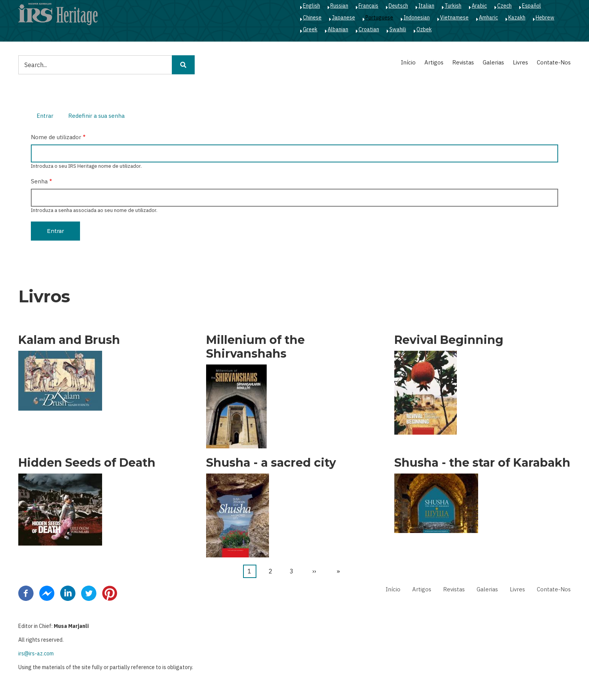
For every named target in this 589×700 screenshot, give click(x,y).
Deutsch (398, 6)
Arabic (479, 6)
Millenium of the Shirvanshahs (255, 347)
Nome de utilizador (56, 137)
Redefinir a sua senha (96, 116)
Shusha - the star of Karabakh (482, 463)
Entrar (48, 117)
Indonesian (417, 18)
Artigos (434, 62)
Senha (39, 181)
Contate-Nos (554, 62)
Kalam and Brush (69, 340)
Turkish (453, 6)
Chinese (312, 18)
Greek (310, 29)
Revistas (463, 62)
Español (531, 6)
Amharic (488, 18)
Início (408, 62)
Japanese (343, 18)
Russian (339, 6)
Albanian (338, 29)
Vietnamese (454, 18)
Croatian (369, 29)
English (311, 6)
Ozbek (424, 29)
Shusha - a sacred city (271, 463)
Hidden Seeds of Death (87, 463)
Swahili (398, 29)
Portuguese (379, 18)
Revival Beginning (449, 340)
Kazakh (517, 18)
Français (368, 6)
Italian (426, 6)
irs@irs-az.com (36, 653)
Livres (520, 62)
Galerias (493, 62)
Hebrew (545, 18)
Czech (504, 6)
